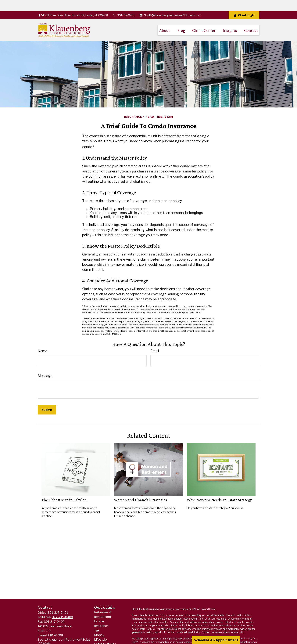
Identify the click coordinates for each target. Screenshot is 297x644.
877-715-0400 (62, 606)
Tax (97, 619)
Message (45, 364)
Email (155, 340)
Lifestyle (100, 628)
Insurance (101, 615)
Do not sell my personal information (238, 631)
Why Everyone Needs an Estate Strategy (219, 488)
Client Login (244, 4)
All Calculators (105, 642)
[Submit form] (47, 398)
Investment (103, 605)
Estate (99, 610)
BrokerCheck (208, 598)
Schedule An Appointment (216, 640)
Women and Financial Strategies (140, 488)
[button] (165, 19)
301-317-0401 (124, 4)
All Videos (101, 637)
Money (99, 624)
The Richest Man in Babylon (64, 488)
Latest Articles (105, 633)
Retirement (103, 601)
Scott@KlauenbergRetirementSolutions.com (170, 4)
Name (43, 340)
